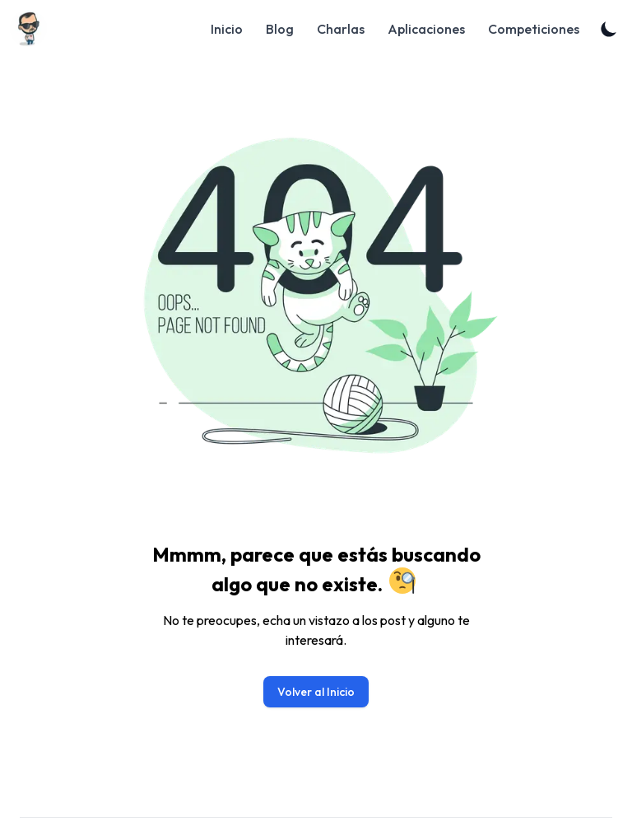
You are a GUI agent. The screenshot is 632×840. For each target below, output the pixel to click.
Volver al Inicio (316, 692)
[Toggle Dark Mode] (609, 29)
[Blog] (33, 28)
